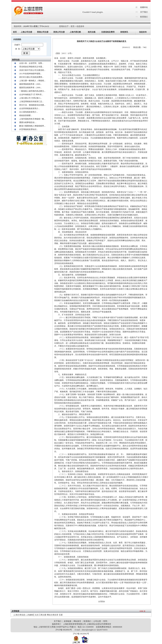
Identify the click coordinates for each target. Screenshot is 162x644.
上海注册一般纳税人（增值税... (32, 81)
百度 (61, 615)
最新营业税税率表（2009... (30, 88)
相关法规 (92, 32)
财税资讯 (124, 32)
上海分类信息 (19, 615)
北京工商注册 (40, 615)
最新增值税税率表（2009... (30, 84)
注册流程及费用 (108, 32)
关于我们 (144, 12)
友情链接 (68, 621)
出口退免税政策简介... (29, 112)
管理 (105, 621)
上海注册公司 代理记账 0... (30, 98)
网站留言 (77, 621)
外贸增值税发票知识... (29, 129)
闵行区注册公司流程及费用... (31, 77)
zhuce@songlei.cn (89, 630)
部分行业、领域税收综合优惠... (32, 105)
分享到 (101, 602)
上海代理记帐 (75, 32)
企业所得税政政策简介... (30, 108)
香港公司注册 (43, 32)
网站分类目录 (53, 615)
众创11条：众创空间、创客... (31, 63)
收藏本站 (144, 7)
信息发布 (80, 26)
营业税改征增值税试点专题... (31, 67)
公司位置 (97, 621)
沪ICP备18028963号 (64, 630)
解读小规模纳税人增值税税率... (32, 126)
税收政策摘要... (26, 115)
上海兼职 (30, 615)
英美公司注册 (59, 32)
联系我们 (144, 17)
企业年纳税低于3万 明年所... (31, 95)
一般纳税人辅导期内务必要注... (32, 91)
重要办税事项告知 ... (28, 122)
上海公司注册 (26, 32)
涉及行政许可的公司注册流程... (32, 70)
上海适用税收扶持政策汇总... (31, 102)
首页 (72, 26)
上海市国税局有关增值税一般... (32, 119)
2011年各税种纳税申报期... (30, 74)
